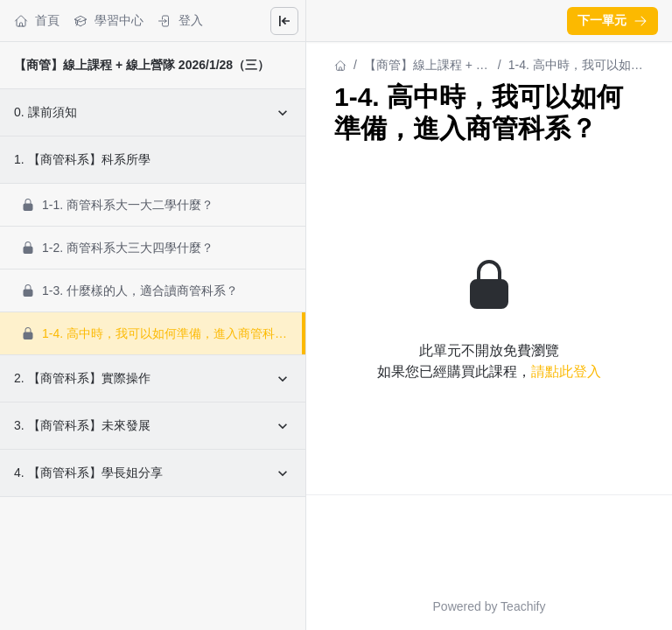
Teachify (523, 606)
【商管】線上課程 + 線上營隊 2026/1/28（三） (142, 65)
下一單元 (612, 20)
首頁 (37, 21)
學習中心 (108, 21)
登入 (180, 21)
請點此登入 (566, 371)
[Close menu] (284, 21)
